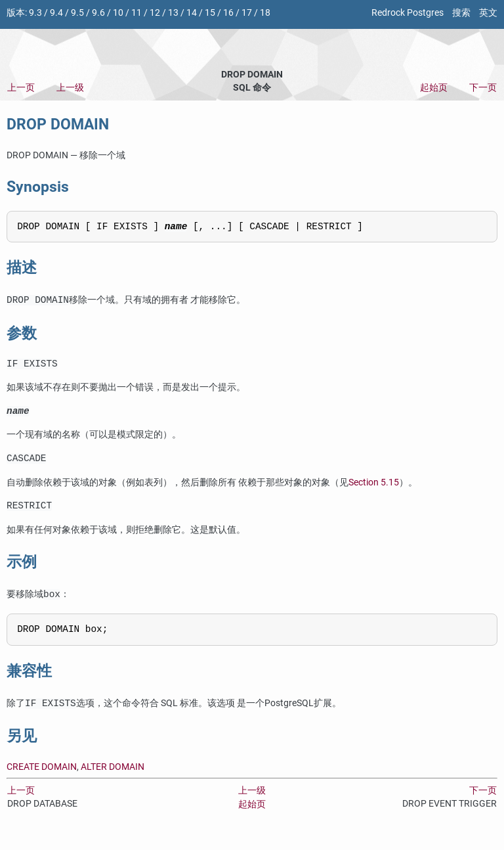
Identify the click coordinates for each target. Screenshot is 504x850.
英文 (488, 13)
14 (192, 13)
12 (155, 13)
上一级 (70, 88)
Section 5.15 (374, 490)
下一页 (483, 88)
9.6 (98, 13)
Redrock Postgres (408, 13)
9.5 (77, 13)
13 (173, 13)
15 (210, 13)
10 (118, 13)
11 (136, 13)
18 (265, 13)
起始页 (434, 88)
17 (247, 13)
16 (228, 13)
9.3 (35, 13)
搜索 (461, 13)
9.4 (56, 13)
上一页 (21, 88)
